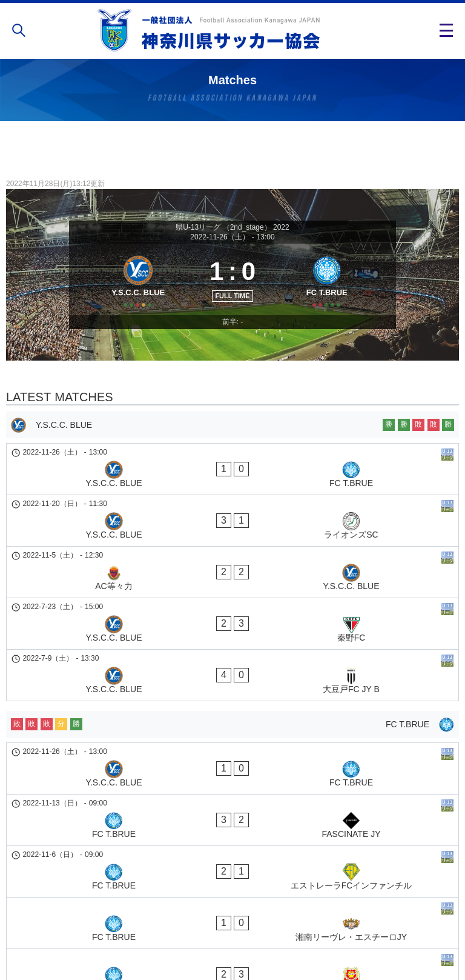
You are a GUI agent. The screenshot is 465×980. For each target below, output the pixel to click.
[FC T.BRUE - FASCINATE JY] (232, 720)
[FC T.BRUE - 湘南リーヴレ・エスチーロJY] (232, 782)
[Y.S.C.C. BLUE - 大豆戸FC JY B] (232, 612)
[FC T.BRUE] (331, 292)
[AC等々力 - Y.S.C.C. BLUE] (232, 550)
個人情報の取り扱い (232, 934)
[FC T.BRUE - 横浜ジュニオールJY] (232, 813)
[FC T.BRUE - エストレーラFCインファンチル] (232, 751)
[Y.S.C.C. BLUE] (134, 292)
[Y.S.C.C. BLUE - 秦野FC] (232, 581)
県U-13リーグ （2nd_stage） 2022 (232, 227)
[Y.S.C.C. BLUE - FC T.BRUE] (232, 488)
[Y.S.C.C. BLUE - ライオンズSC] (232, 519)
